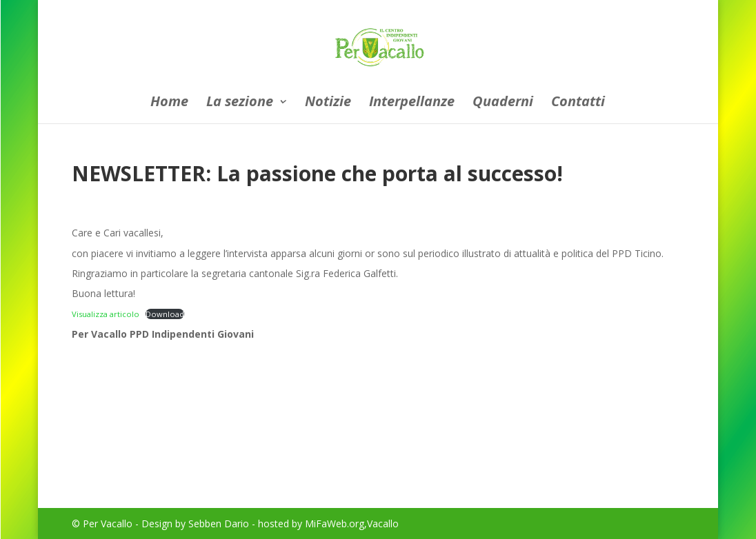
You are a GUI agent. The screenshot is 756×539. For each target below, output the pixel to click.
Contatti (578, 103)
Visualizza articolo (106, 314)
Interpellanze (412, 103)
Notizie (328, 103)
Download (165, 314)
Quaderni (503, 103)
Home (169, 103)
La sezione (240, 103)
